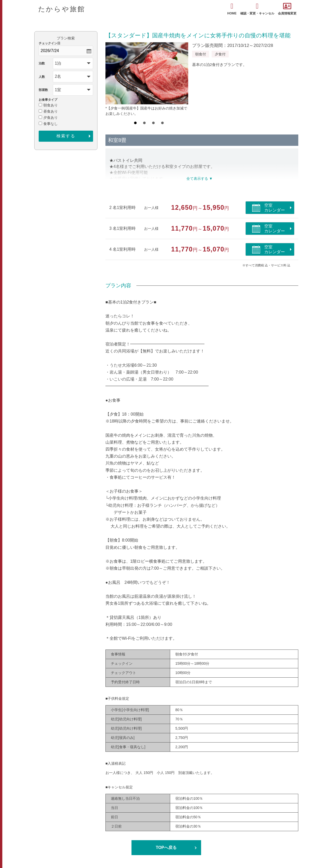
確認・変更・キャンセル (257, 9)
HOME (232, 9)
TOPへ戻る (166, 848)
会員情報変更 (287, 9)
